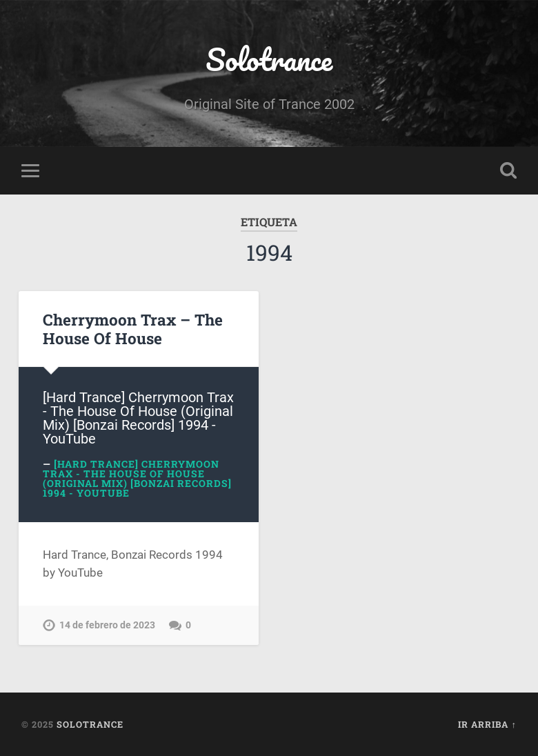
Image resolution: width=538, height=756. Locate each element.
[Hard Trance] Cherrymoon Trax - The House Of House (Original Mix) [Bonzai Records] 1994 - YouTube (137, 478)
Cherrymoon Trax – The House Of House (133, 329)
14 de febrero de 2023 (107, 625)
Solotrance (269, 59)
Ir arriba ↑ (487, 724)
